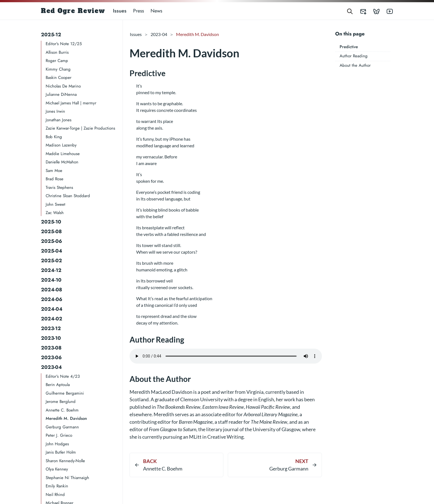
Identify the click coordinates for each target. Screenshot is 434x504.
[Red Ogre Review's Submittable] (360, 11)
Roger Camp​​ (57, 61)
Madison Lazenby (61, 145)
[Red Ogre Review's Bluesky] (373, 11)
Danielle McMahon (62, 162)
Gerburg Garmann (62, 427)
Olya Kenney (57, 469)
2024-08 (51, 290)
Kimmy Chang (58, 69)
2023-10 (51, 338)
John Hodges (57, 444)
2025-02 (51, 261)
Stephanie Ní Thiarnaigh (67, 478)
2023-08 (51, 348)
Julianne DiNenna (61, 94)
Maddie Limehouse (63, 154)
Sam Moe (54, 171)
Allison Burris (57, 52)
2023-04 (51, 367)
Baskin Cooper (59, 78)
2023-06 (51, 358)
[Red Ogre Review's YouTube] (386, 11)
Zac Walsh (55, 213)
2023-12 (51, 328)
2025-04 (52, 251)
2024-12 (51, 270)
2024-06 (52, 299)
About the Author (355, 65)
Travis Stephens (59, 187)
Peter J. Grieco (59, 435)
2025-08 (51, 232)
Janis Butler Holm (61, 452)
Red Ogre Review (73, 11)
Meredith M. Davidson (66, 418)
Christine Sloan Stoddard (68, 196)
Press (139, 11)
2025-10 (51, 222)
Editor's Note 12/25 (64, 44)
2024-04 (52, 309)
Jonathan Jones (59, 120)
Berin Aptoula (58, 385)
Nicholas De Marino (63, 86)
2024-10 (51, 280)
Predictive (349, 47)
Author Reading (354, 56)
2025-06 (51, 241)
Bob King (54, 137)
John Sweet (55, 204)
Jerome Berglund (61, 402)
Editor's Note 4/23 (63, 376)
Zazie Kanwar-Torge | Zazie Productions (80, 128)
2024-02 (52, 319)
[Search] (350, 11)
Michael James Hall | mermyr (71, 103)
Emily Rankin (57, 486)
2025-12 (51, 35)
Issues (120, 11)
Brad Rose (55, 179)
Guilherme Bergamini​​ (65, 393)
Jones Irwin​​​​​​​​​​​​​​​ (55, 111)
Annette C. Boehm (62, 410)
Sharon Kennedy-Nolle (65, 461)
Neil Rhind (55, 495)
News (156, 11)
